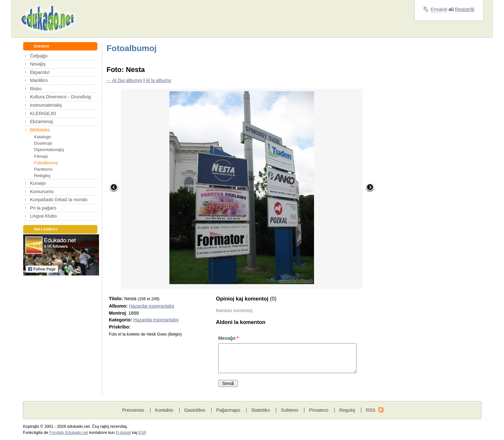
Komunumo (42, 192)
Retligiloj (42, 176)
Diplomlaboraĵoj (49, 150)
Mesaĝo (228, 338)
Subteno (290, 410)
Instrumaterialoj (46, 105)
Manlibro (39, 80)
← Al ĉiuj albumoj (124, 80)
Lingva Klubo (43, 216)
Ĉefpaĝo (39, 56)
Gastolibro (195, 410)
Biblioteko (40, 130)
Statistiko (261, 410)
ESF (142, 433)
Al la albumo (158, 80)
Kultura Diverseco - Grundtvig (60, 97)
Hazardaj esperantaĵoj (151, 306)
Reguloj (347, 410)
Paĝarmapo (228, 410)
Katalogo (43, 137)
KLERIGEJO (43, 113)
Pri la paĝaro (43, 208)
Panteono (43, 169)
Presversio (133, 410)
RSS (371, 410)
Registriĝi (465, 9)
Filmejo (41, 156)
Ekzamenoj (41, 121)
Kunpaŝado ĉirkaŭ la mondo (59, 200)
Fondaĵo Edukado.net (69, 433)
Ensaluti (439, 9)
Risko (36, 89)
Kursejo (38, 183)
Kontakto (164, 410)
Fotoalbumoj (46, 163)
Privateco (319, 410)
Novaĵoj (38, 64)
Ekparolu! (40, 72)
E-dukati (124, 433)
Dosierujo (43, 143)
